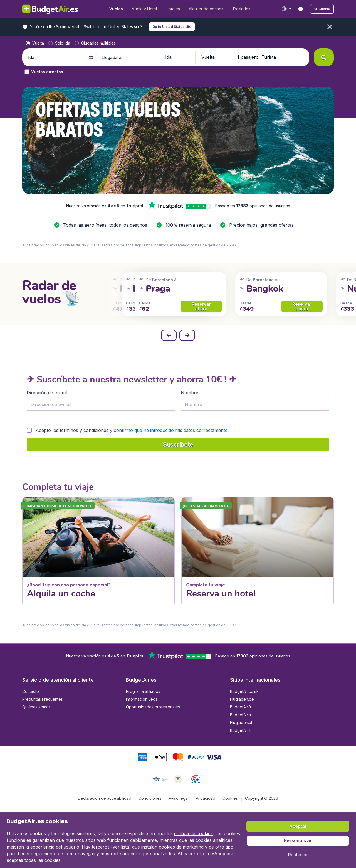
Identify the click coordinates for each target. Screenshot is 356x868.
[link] (301, 9)
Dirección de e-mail (47, 393)
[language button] (286, 9)
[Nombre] (255, 404)
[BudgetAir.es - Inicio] (50, 9)
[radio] (35, 43)
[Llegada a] (128, 57)
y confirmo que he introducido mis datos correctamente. (169, 430)
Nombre (190, 393)
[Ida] (55, 57)
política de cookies (193, 833)
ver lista (121, 847)
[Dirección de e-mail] (101, 404)
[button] (322, 9)
